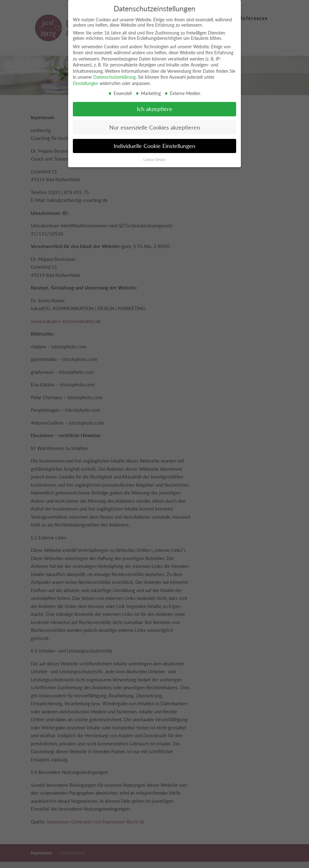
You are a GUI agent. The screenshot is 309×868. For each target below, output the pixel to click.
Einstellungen (86, 83)
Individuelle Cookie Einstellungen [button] (154, 146)
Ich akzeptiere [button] (155, 109)
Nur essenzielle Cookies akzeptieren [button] (155, 127)
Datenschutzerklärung (114, 77)
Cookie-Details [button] (154, 159)
